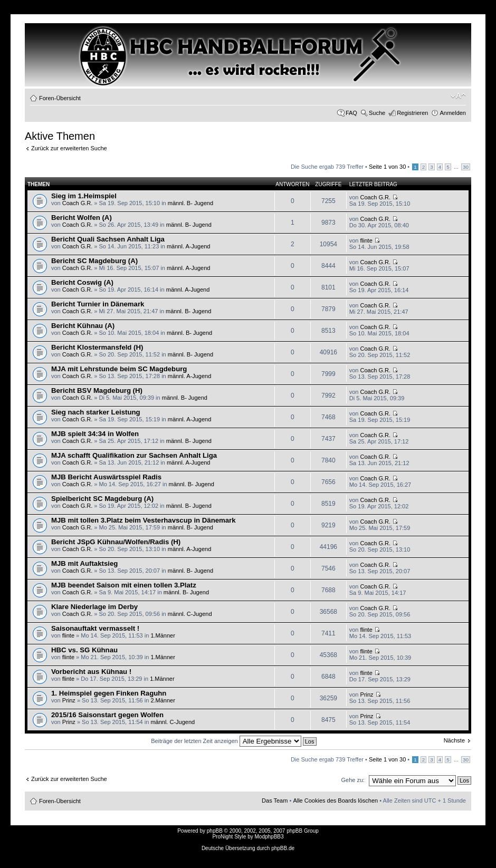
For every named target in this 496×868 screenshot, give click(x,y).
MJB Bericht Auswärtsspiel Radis (106, 477)
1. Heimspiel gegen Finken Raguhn (109, 693)
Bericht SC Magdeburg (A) (94, 261)
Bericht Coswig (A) (82, 282)
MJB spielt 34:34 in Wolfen (95, 434)
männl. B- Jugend (190, 203)
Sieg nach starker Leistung (96, 412)
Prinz (69, 700)
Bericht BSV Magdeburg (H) (97, 390)
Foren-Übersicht (60, 98)
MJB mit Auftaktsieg (84, 563)
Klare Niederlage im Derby (94, 607)
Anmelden (453, 113)
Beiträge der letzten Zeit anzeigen (233, 741)
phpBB (215, 831)
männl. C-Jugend (190, 614)
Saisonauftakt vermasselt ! (95, 628)
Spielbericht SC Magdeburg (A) (102, 499)
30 (466, 167)
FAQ (351, 113)
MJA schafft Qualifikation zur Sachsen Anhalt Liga (134, 455)
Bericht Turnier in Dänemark (98, 304)
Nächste (454, 740)
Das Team (275, 801)
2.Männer (163, 700)
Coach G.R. (77, 203)
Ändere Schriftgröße (458, 96)
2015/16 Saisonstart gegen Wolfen (107, 715)
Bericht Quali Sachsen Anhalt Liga (108, 239)
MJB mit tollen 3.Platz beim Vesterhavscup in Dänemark (144, 520)
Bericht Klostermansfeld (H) (97, 347)
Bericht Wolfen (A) (82, 218)
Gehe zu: (353, 780)
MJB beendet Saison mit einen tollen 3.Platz (124, 585)
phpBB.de (283, 848)
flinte (366, 240)
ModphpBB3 (269, 837)
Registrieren (412, 113)
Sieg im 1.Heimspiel (84, 196)
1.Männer (163, 635)
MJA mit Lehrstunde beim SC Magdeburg (119, 369)
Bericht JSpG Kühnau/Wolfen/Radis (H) (116, 542)
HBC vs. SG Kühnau (84, 650)
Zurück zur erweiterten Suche (69, 148)
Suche (377, 113)
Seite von (387, 167)
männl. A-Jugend (189, 246)
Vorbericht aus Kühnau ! (91, 672)
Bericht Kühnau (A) (83, 326)
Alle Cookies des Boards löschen (335, 801)
